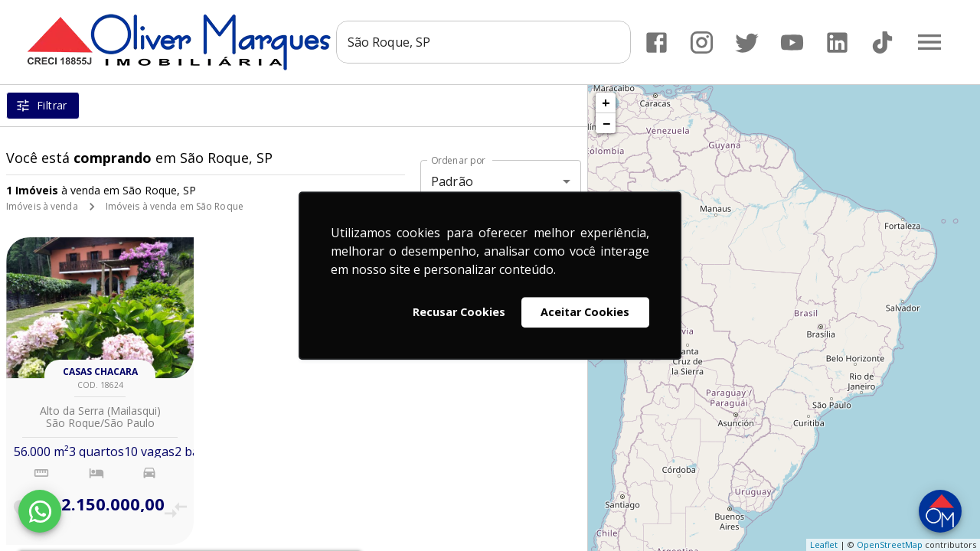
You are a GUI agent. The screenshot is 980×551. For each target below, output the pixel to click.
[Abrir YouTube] (792, 42)
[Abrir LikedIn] (837, 42)
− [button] (606, 123)
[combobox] (483, 42)
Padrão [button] (452, 181)
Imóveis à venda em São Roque (175, 206)
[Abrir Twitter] (747, 42)
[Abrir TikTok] (882, 42)
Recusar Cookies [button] (459, 312)
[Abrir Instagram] (702, 42)
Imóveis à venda (42, 206)
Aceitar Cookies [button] (585, 312)
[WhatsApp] (40, 511)
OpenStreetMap (890, 544)
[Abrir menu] (929, 42)
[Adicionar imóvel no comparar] (175, 510)
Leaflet (824, 544)
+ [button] (606, 103)
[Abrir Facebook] (657, 42)
